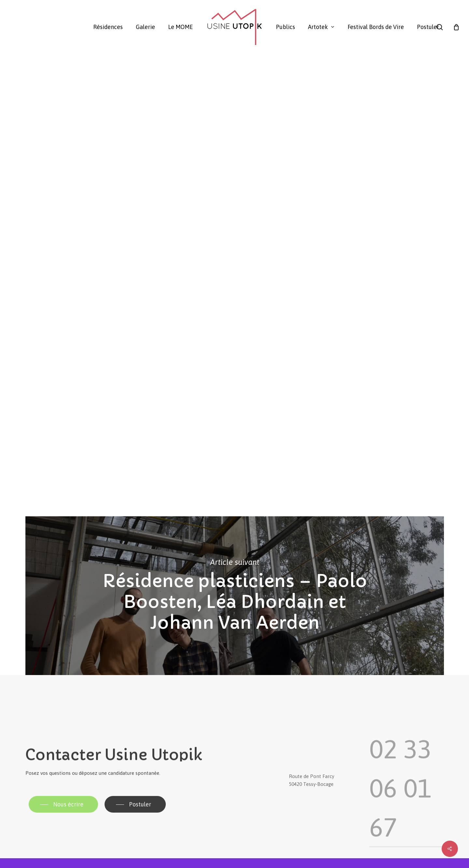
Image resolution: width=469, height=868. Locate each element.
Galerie (69, 86)
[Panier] (456, 27)
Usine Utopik (40, 168)
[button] (63, 816)
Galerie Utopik (76, 168)
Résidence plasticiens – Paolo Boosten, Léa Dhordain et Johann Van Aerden (235, 596)
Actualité (39, 86)
